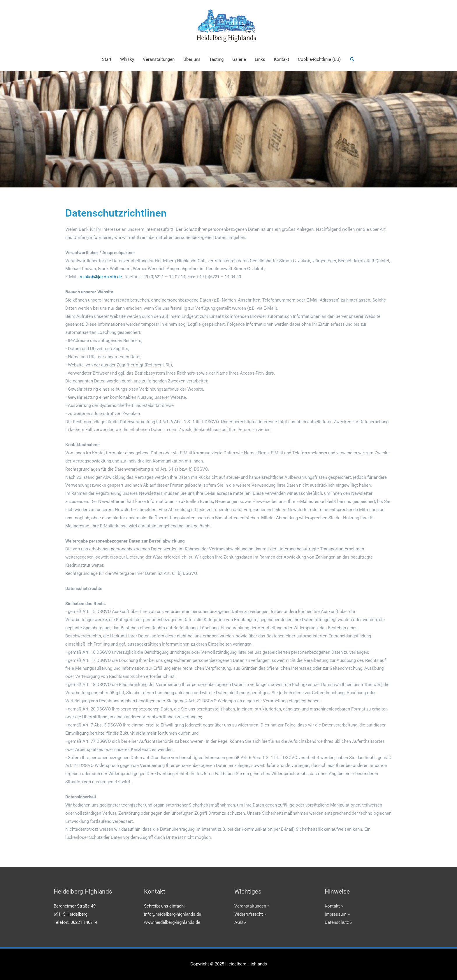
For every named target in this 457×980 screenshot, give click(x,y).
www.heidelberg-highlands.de (172, 922)
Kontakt (282, 59)
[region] (228, 129)
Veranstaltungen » (252, 906)
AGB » (240, 922)
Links (260, 59)
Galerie (239, 59)
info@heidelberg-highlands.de (173, 914)
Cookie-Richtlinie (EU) (319, 59)
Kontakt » (334, 906)
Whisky (127, 59)
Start (107, 59)
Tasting (216, 59)
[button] (352, 59)
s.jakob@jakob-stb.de (101, 277)
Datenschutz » (338, 922)
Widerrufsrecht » (250, 914)
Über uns (192, 59)
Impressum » (337, 914)
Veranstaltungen (159, 59)
